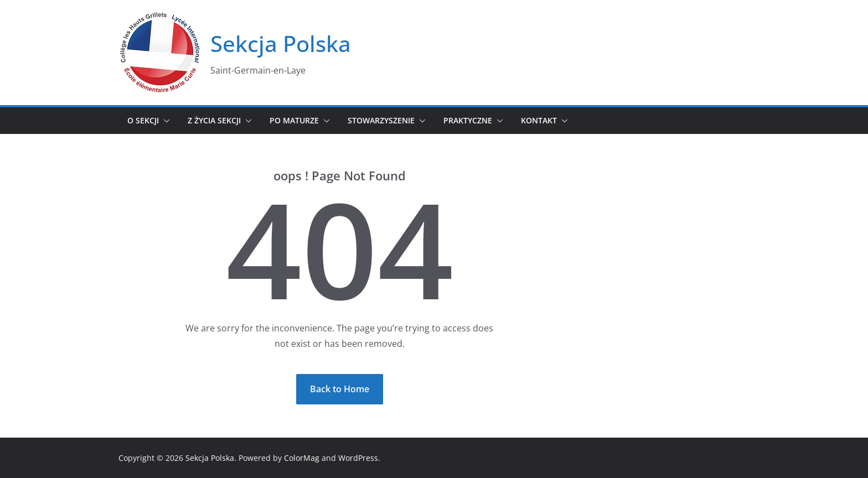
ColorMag (302, 458)
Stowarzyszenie (381, 120)
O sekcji (143, 120)
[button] (164, 121)
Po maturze (294, 120)
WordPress (358, 458)
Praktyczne (468, 120)
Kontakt (539, 120)
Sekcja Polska (281, 43)
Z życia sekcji (214, 120)
